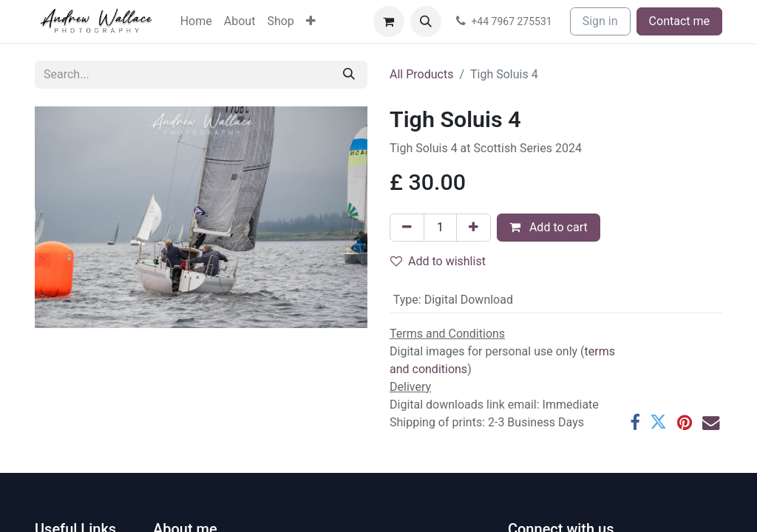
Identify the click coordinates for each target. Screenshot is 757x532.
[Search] (349, 75)
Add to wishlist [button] (438, 261)
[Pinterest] (685, 422)
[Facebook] (635, 422)
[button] (426, 21)
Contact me (679, 21)
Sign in (600, 21)
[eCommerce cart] (389, 21)
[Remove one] (407, 228)
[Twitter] (658, 422)
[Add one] (473, 228)
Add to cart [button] (549, 227)
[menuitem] (196, 21)
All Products (421, 74)
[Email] (711, 422)
